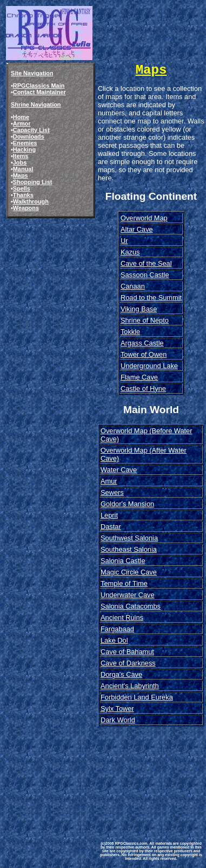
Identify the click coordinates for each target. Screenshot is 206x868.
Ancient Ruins (122, 618)
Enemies (25, 143)
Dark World (118, 720)
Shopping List (33, 182)
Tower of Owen (144, 354)
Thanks (23, 195)
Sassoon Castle (145, 275)
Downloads (29, 136)
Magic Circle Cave (129, 572)
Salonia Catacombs (131, 606)
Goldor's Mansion (127, 504)
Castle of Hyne (143, 389)
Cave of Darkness (128, 663)
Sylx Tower (117, 709)
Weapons (26, 208)
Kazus (130, 252)
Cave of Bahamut (127, 652)
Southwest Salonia (129, 538)
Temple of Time (124, 583)
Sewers (112, 492)
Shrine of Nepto (145, 320)
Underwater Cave (128, 595)
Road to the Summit (151, 298)
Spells (22, 188)
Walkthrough (31, 201)
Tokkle (130, 332)
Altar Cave (137, 229)
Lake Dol (114, 640)
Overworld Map (144, 218)
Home (21, 117)
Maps (21, 175)
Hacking (24, 149)
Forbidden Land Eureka (137, 697)
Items (21, 156)
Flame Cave (139, 377)
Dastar (111, 527)
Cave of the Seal (146, 263)
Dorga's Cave (121, 674)
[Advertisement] (151, 776)
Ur (124, 241)
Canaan (133, 286)
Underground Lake (149, 366)
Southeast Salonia (129, 549)
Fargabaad (117, 629)
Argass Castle (142, 343)
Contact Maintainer (39, 92)
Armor (22, 123)
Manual (23, 169)
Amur (109, 481)
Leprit (109, 515)
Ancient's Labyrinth (130, 686)
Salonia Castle (123, 561)
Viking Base (139, 309)
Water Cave (119, 470)
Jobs (20, 162)
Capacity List (31, 130)
